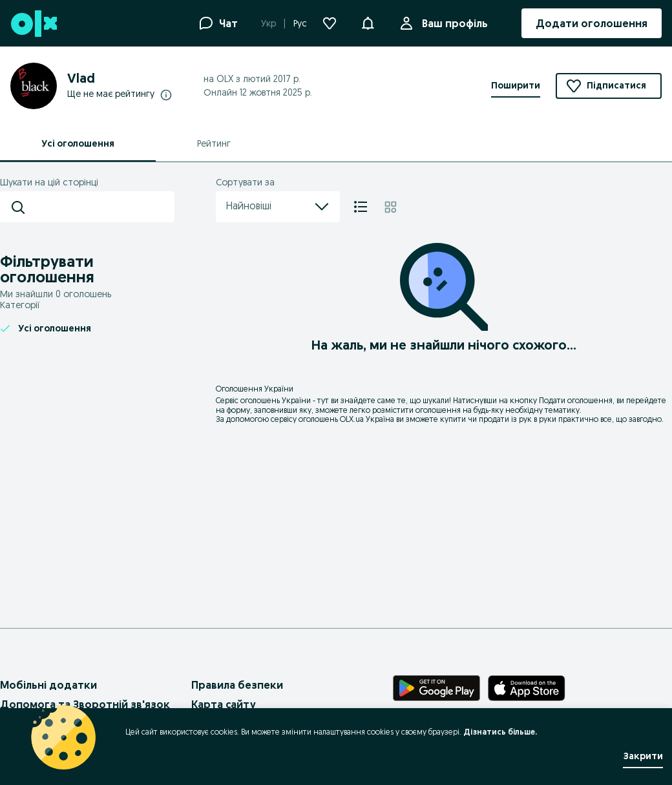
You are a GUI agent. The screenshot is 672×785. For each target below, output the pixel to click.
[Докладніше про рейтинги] (166, 94)
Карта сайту (224, 704)
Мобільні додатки (48, 685)
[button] (368, 22)
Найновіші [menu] (278, 207)
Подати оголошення (576, 400)
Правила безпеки (237, 685)
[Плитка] (391, 207)
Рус (300, 23)
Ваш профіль (452, 23)
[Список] (361, 207)
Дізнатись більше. (500, 732)
